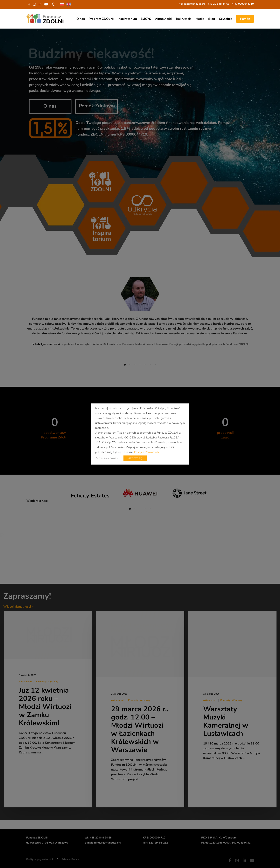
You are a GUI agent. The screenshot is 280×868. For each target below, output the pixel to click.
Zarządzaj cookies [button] (106, 458)
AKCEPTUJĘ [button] (135, 458)
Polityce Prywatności (147, 452)
